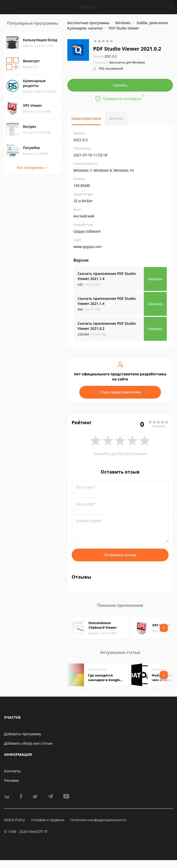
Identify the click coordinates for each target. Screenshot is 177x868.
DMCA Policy (15, 820)
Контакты (12, 771)
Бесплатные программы (88, 23)
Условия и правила (48, 820)
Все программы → (33, 167)
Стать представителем (120, 392)
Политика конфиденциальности (98, 820)
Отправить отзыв (120, 555)
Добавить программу (23, 734)
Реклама (11, 780)
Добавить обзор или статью (28, 743)
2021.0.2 (105, 56)
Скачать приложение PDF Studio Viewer (107, 276)
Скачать (120, 85)
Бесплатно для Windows (127, 62)
